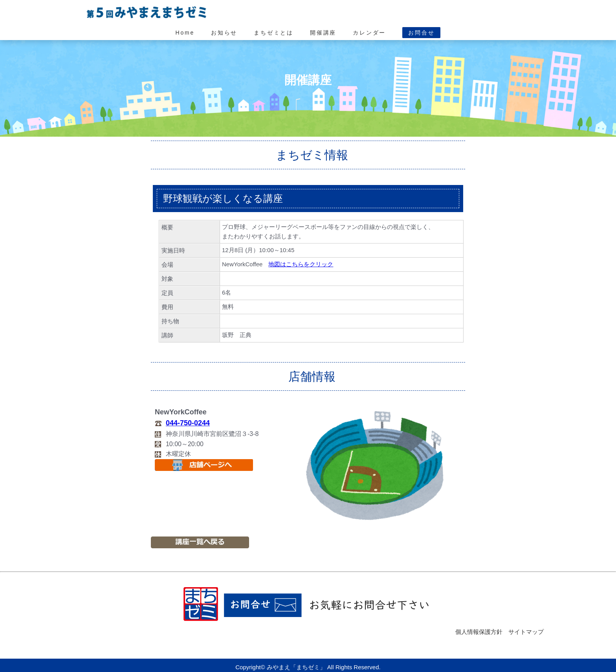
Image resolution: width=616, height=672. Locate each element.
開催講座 (323, 33)
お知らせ (224, 33)
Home (185, 33)
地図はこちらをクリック (301, 264)
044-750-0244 (188, 423)
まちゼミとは (274, 33)
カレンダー (369, 33)
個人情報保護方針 (479, 632)
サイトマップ (526, 632)
